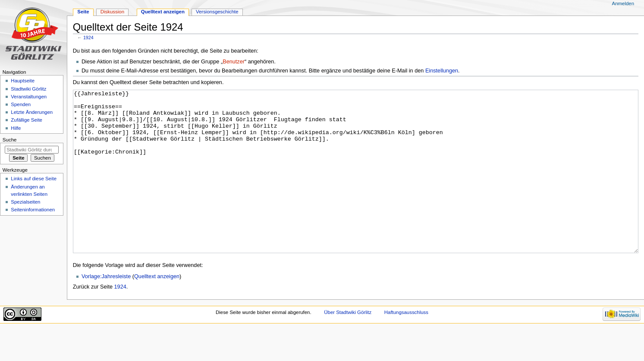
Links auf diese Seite (34, 179)
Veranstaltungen (29, 97)
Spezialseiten (25, 202)
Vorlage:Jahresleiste (106, 309)
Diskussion (112, 12)
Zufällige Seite (27, 120)
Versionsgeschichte (217, 12)
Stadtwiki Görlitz (28, 89)
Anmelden (623, 3)
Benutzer (234, 62)
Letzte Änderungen (32, 112)
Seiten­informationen (33, 210)
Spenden (21, 104)
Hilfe (16, 128)
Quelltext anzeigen (157, 309)
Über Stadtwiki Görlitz (348, 345)
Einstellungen (442, 71)
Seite (83, 12)
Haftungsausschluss (406, 345)
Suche (10, 140)
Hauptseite (23, 81)
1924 (88, 38)
